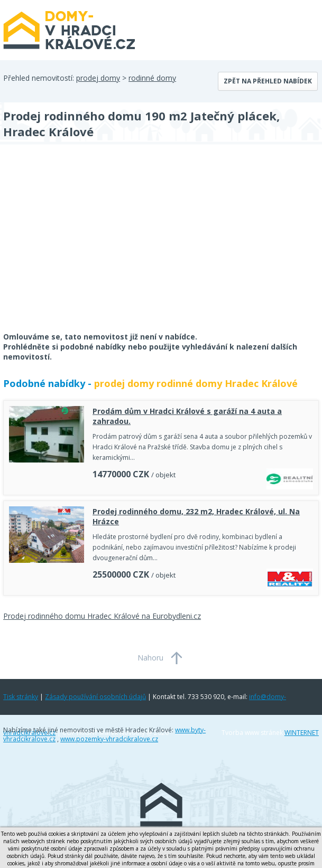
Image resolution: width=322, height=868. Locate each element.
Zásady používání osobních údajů (95, 697)
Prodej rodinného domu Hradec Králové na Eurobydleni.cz (102, 616)
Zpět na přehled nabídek (268, 81)
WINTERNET (302, 733)
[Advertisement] (82, 245)
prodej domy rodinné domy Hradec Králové (196, 383)
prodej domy (98, 78)
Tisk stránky (21, 697)
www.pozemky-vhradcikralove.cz (109, 739)
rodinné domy (152, 78)
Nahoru (150, 658)
